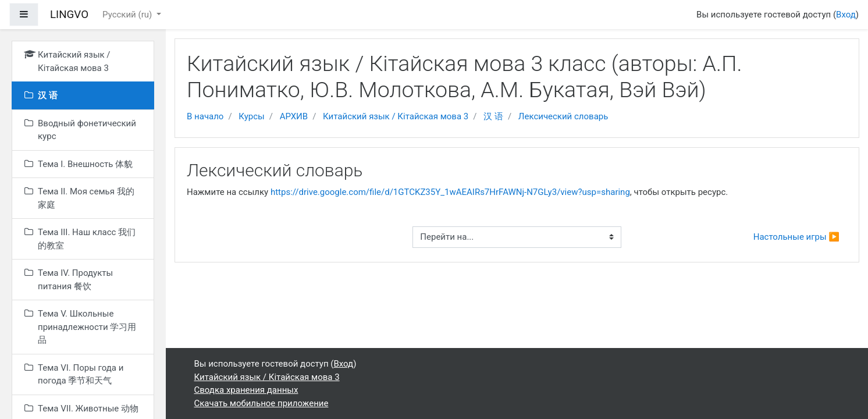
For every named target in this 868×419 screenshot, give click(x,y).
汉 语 (493, 116)
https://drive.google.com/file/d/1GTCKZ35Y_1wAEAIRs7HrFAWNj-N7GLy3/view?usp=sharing (450, 192)
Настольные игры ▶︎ (796, 237)
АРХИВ (294, 116)
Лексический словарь (563, 116)
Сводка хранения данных (246, 390)
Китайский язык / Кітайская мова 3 (396, 116)
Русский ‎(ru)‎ (128, 15)
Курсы (251, 116)
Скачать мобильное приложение (262, 403)
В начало (205, 116)
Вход (846, 15)
